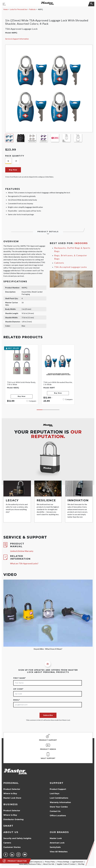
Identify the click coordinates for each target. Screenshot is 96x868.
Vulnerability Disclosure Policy (30, 864)
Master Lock (56, 838)
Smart (8, 826)
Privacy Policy (50, 862)
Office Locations (58, 816)
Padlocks (32, 9)
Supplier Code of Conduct (66, 864)
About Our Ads (49, 864)
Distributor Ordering (13, 819)
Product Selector (12, 789)
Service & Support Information (17, 39)
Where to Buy (10, 794)
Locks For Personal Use (18, 9)
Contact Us (55, 811)
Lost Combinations (59, 798)
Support (57, 783)
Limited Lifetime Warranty (22, 551)
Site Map (81, 864)
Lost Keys (55, 794)
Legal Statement (77, 862)
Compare (32, 401)
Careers (7, 843)
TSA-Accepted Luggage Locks (71, 267)
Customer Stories (12, 847)
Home (6, 9)
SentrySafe (55, 847)
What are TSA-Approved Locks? (24, 564)
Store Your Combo (59, 807)
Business (11, 804)
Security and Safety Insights (17, 838)
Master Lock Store (12, 798)
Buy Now (13, 170)
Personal (11, 783)
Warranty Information (60, 802)
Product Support (58, 789)
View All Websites (59, 852)
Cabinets (59, 263)
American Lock (57, 843)
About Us (11, 832)
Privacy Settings (63, 862)
